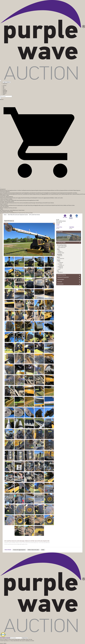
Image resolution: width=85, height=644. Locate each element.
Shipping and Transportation (63, 277)
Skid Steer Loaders (72, 194)
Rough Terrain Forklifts (60, 194)
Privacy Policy (17, 639)
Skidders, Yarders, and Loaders (57, 198)
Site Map (30, 639)
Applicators (12, 190)
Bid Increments (60, 284)
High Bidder (72, 227)
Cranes (65, 193)
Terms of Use (11, 639)
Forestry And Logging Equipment (19, 550)
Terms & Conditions (4, 639)
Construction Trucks (8, 213)
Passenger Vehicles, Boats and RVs (7, 202)
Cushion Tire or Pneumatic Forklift (7, 200)
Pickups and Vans (42, 203)
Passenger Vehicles (35, 203)
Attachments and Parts (21, 193)
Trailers (1, 209)
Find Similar (60, 282)
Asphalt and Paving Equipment (10, 193)
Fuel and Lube (16, 205)
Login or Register (7, 82)
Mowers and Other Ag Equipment (58, 190)
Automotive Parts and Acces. (18, 203)
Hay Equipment (32, 190)
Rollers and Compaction (51, 194)
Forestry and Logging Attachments (19, 198)
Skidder (43, 550)
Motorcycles (29, 203)
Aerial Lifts (2, 193)
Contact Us (5, 84)
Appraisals (5, 92)
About (4, 94)
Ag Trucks (2, 213)
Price (59, 227)
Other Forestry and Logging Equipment (43, 198)
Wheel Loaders (6, 195)
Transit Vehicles (51, 203)
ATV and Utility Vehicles (8, 203)
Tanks (59, 205)
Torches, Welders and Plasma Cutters (67, 205)
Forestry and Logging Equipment (6, 197)
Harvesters (27, 190)
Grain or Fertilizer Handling (20, 190)
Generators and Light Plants (24, 205)
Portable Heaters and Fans (43, 205)
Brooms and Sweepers (52, 193)
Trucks (31, 213)
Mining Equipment (13, 194)
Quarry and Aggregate (42, 194)
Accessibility (23, 639)
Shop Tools (8, 208)
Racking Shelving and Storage (25, 200)
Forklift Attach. (16, 200)
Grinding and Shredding (31, 198)
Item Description (61, 279)
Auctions (5, 86)
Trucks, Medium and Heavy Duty (6, 212)
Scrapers (66, 194)
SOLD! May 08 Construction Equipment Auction (18, 215)
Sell (3, 88)
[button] (42, 184)
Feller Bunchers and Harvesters (6, 198)
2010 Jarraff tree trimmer (34, 215)
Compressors (3, 205)
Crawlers (69, 193)
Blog (27, 639)
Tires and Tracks (14, 208)
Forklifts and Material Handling (6, 199)
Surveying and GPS (79, 194)
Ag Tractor (8, 190)
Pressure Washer (51, 205)
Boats (25, 203)
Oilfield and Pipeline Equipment (31, 194)
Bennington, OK (59, 222)
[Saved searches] (1, 81)
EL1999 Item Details (61, 242)
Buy (3, 87)
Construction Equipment (5, 192)
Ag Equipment (3, 189)
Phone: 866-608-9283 (15, 641)
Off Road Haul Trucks (21, 194)
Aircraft (1, 203)
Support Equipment (4, 204)
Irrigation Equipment (39, 190)
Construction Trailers (8, 210)
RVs (47, 203)
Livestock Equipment (47, 190)
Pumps (56, 205)
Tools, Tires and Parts (4, 207)
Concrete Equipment (60, 193)
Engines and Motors (9, 205)
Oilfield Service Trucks (16, 213)
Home (5, 215)
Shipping (4, 93)
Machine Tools (3, 208)
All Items (2, 100)
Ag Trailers (2, 210)
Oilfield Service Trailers (17, 210)
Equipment (5, 91)
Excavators (4, 194)
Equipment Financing (62, 275)
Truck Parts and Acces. (25, 213)
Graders (8, 194)
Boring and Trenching (43, 193)
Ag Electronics (3, 190)
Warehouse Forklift (35, 200)
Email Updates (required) (5, 638)
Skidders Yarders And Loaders (33, 550)
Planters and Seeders (69, 190)
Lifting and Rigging (34, 205)
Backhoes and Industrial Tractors (32, 193)
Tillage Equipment (77, 190)
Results (4, 89)
